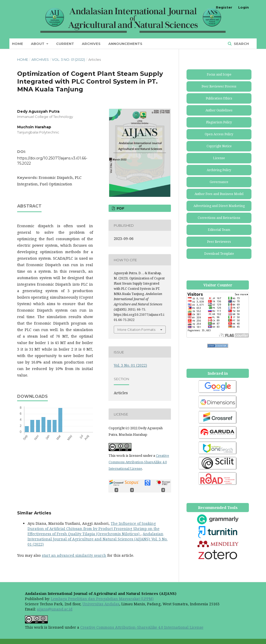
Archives (91, 44)
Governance (219, 182)
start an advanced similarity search (74, 555)
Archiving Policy (219, 170)
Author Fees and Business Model (219, 194)
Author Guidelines (219, 110)
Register (224, 7)
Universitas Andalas (101, 604)
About (38, 44)
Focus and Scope (219, 74)
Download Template (219, 254)
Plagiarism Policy (219, 122)
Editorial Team (219, 230)
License (219, 158)
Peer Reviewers (219, 242)
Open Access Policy (219, 134)
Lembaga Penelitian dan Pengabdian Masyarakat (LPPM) (102, 599)
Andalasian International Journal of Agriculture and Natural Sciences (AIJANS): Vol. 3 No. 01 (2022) (98, 539)
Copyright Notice (219, 146)
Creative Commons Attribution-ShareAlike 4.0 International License (139, 462)
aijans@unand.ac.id (55, 609)
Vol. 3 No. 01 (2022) (68, 59)
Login (244, 7)
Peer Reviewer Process (219, 86)
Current (65, 44)
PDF (120, 208)
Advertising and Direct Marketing (219, 206)
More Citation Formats (136, 330)
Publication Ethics (219, 98)
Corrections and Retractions (219, 218)
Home (18, 44)
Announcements (125, 44)
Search (241, 44)
